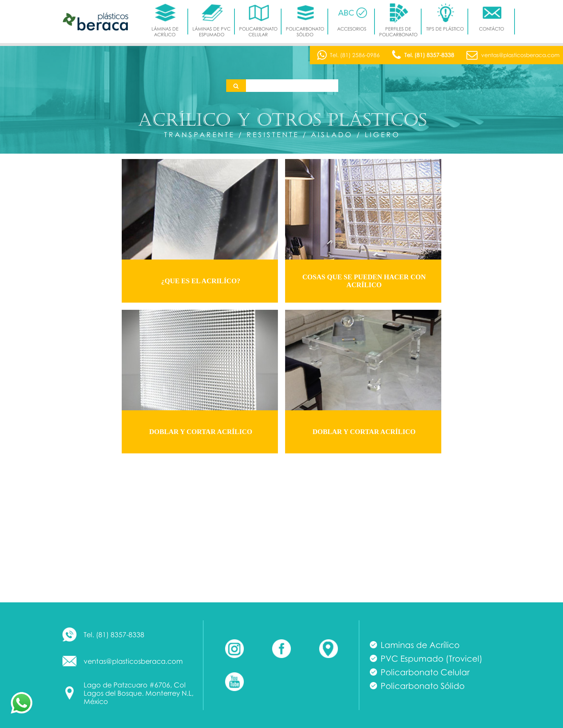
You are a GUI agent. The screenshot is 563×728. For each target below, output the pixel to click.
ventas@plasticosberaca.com (133, 661)
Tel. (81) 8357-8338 (114, 634)
